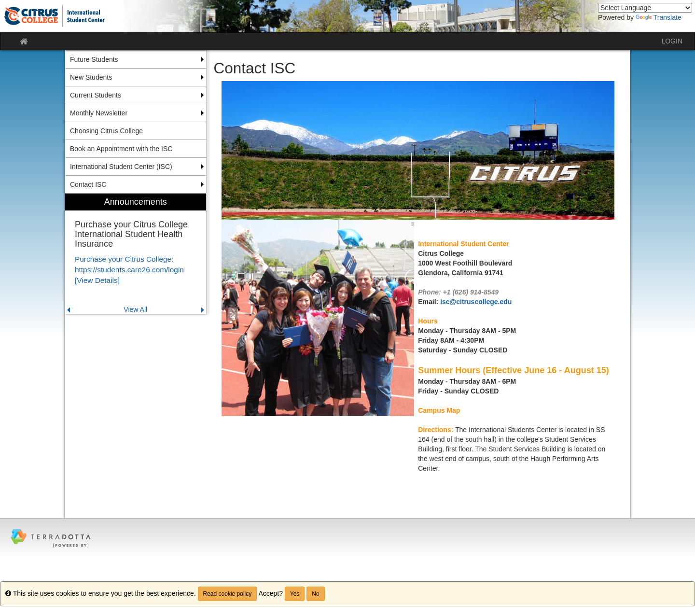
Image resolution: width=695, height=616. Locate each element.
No (315, 594)
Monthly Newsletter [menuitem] (99, 113)
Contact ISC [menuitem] (88, 184)
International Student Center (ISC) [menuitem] (121, 167)
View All (135, 309)
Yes (295, 594)
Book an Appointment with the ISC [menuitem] (121, 149)
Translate (659, 17)
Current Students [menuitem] (96, 95)
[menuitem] (136, 254)
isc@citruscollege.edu (476, 302)
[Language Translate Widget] (645, 8)
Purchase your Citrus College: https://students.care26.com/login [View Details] (129, 270)
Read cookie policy (228, 594)
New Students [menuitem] (91, 77)
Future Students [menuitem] (94, 59)
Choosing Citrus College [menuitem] (106, 131)
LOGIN (672, 41)
